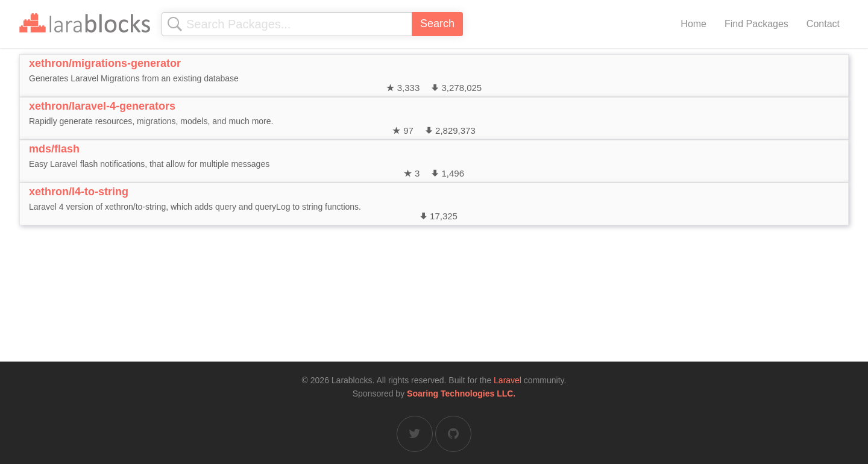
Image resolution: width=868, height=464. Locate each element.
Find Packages (756, 24)
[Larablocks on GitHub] (453, 434)
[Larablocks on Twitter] (415, 434)
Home (693, 24)
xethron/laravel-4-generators (102, 106)
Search (437, 24)
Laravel (508, 380)
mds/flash (54, 149)
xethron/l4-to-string (79, 192)
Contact (823, 24)
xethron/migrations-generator (105, 63)
